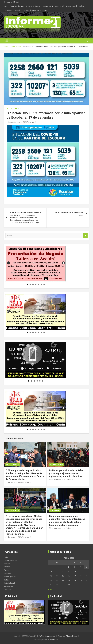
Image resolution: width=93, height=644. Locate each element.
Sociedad (18, 10)
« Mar (50, 589)
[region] (36, 264)
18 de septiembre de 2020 (17, 122)
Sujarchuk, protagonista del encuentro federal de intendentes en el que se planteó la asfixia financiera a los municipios (67, 521)
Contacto (45, 10)
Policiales (9, 10)
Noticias (29, 6)
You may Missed (14, 439)
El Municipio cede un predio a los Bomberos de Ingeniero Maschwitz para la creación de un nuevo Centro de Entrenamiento (25, 475)
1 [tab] (27, 284)
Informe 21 (32, 122)
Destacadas (47, 6)
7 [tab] (44, 284)
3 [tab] (33, 284)
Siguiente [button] (63, 263)
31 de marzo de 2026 (14, 483)
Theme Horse (72, 636)
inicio (6, 6)
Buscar (85, 236)
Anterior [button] (8, 263)
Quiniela (7, 564)
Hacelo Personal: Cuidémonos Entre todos (69, 214)
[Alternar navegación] (7, 41)
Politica (82, 6)
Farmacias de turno (17, 6)
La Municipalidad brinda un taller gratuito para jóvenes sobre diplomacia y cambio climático (66, 473)
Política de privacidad (32, 10)
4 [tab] (36, 284)
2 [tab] (30, 284)
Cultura (37, 6)
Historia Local (59, 6)
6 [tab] (41, 284)
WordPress (54, 640)
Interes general (72, 6)
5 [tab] (39, 284)
